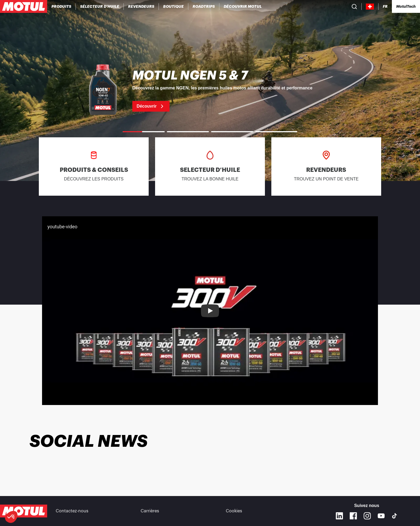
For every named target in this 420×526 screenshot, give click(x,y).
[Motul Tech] (406, 6)
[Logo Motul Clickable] (24, 6)
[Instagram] (367, 516)
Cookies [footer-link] (234, 511)
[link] (174, 6)
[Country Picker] (370, 7)
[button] (11, 517)
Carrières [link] (150, 511)
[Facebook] (353, 516)
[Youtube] (381, 516)
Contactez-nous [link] (72, 511)
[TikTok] (395, 516)
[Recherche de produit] (354, 6)
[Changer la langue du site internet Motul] (385, 7)
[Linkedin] (339, 516)
